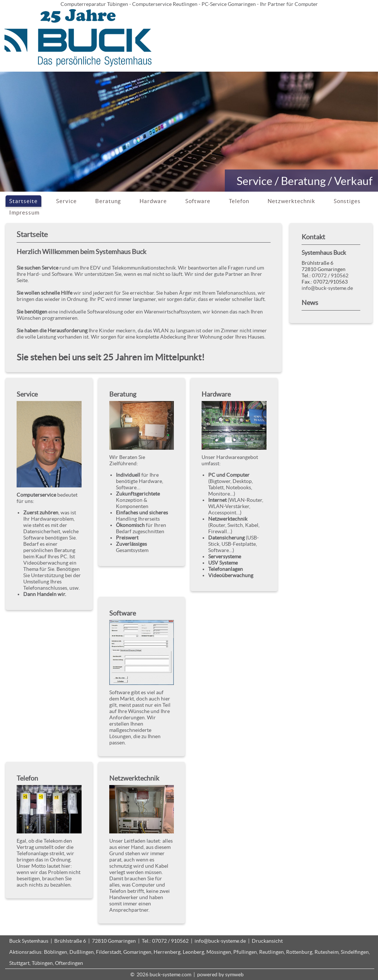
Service (66, 201)
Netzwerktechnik (291, 201)
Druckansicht (267, 941)
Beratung (108, 201)
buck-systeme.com (170, 974)
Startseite (23, 201)
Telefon (239, 201)
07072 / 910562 (330, 275)
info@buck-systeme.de (327, 288)
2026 (142, 974)
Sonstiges (347, 201)
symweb (234, 974)
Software (198, 201)
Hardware (153, 201)
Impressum (24, 213)
